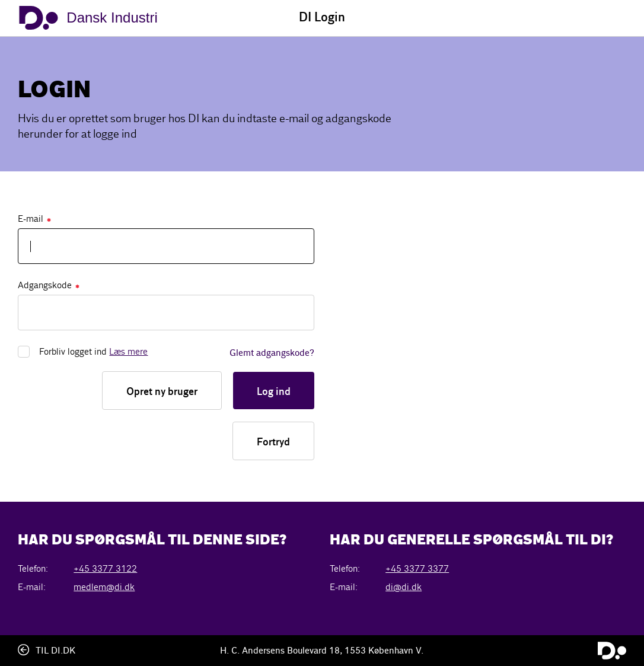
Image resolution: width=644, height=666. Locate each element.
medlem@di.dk (104, 587)
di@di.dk (404, 587)
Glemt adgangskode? (272, 353)
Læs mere (128, 351)
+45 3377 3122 (105, 568)
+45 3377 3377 (417, 568)
